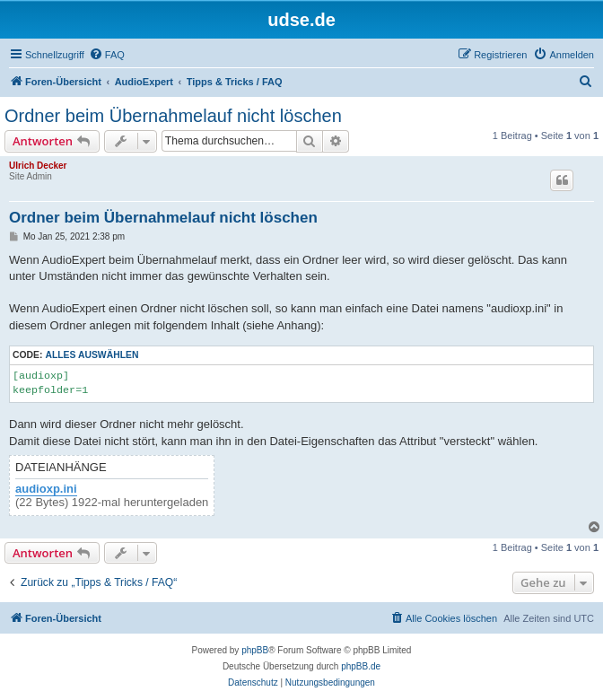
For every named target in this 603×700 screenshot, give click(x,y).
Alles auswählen (92, 355)
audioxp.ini (46, 489)
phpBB (255, 650)
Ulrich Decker (38, 166)
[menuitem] (107, 55)
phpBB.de (361, 666)
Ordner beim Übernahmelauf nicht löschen (173, 116)
